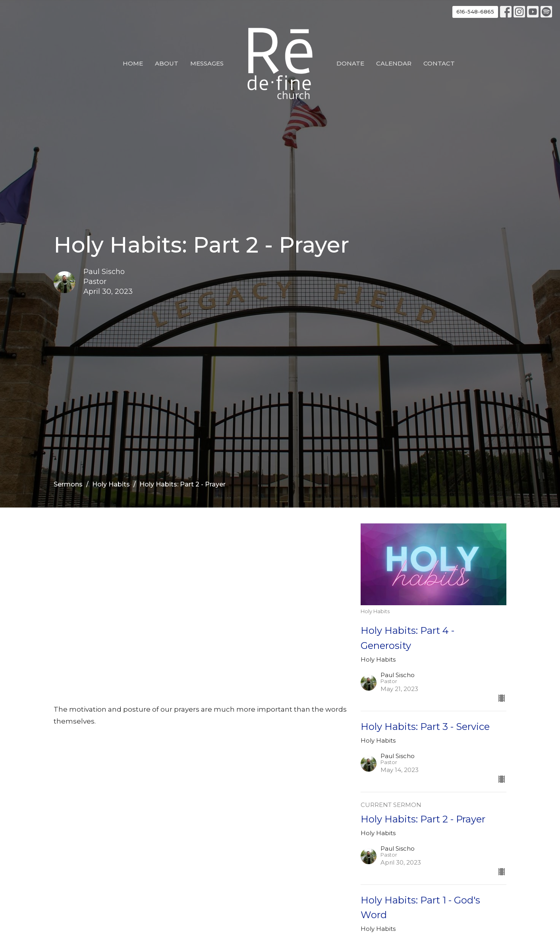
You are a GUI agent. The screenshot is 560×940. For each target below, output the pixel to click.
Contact (439, 63)
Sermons (68, 484)
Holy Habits (111, 484)
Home (133, 63)
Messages (207, 63)
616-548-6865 (475, 12)
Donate (350, 63)
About (167, 63)
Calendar (394, 63)
